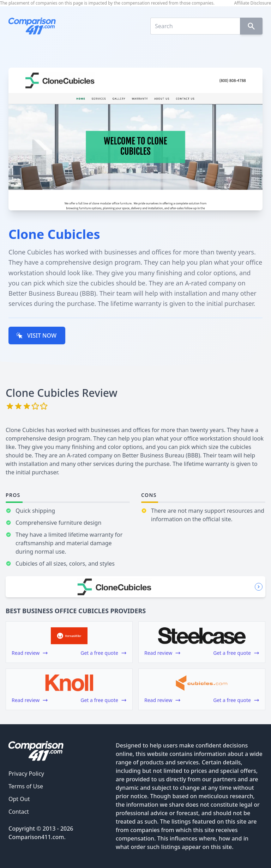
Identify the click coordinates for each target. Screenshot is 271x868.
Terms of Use (26, 786)
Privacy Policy (26, 774)
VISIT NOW (36, 335)
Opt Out (19, 799)
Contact (19, 812)
